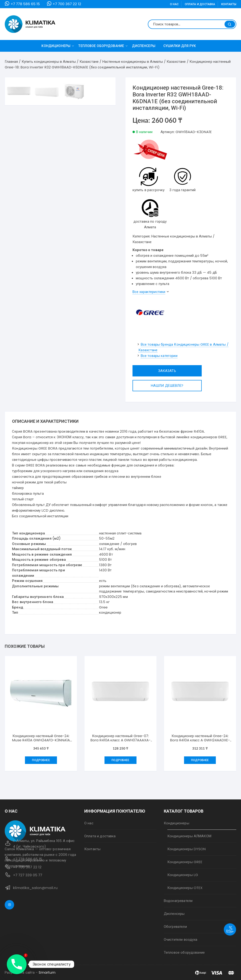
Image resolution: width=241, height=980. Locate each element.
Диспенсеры (144, 46)
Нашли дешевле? (156, 385)
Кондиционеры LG (183, 875)
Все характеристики (149, 292)
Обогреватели (175, 927)
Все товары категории (159, 356)
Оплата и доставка (200, 4)
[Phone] (17, 964)
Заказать (156, 371)
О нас (174, 4)
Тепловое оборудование (103, 46)
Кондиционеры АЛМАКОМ (189, 836)
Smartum (47, 972)
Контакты (229, 4)
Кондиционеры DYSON (187, 849)
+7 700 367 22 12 (67, 4)
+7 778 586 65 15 (25, 4)
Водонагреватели (178, 901)
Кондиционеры (58, 46)
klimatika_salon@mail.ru (35, 888)
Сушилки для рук (180, 46)
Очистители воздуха (181, 939)
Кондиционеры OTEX (185, 888)
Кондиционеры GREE (185, 862)
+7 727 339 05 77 (28, 875)
